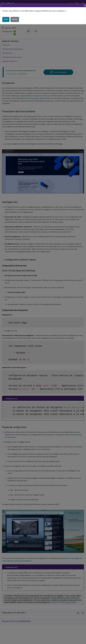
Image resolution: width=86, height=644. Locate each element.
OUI (6, 17)
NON (15, 17)
